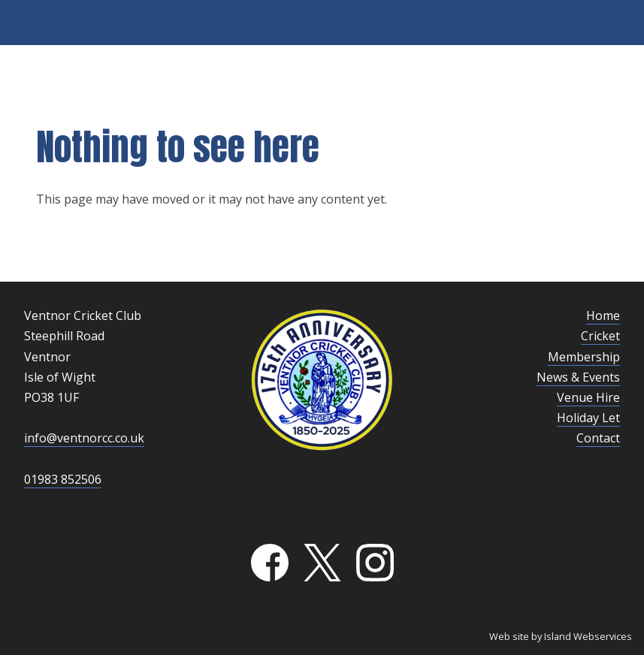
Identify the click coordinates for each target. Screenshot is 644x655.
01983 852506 (63, 479)
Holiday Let (588, 418)
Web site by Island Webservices (561, 636)
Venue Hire (588, 397)
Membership (584, 357)
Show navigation (322, 23)
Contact (598, 438)
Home (603, 315)
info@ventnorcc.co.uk (84, 438)
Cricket (600, 336)
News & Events (578, 377)
